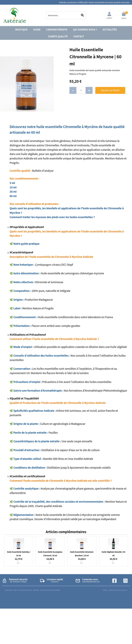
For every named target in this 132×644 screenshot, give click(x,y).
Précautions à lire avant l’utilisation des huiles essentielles (77, 382)
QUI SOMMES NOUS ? (85, 29)
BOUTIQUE (21, 29)
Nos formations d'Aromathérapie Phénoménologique (95, 390)
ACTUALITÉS (110, 29)
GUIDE (37, 29)
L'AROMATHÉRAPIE (57, 29)
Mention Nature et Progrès (38, 308)
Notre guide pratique (27, 244)
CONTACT (79, 36)
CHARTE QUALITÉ (58, 36)
